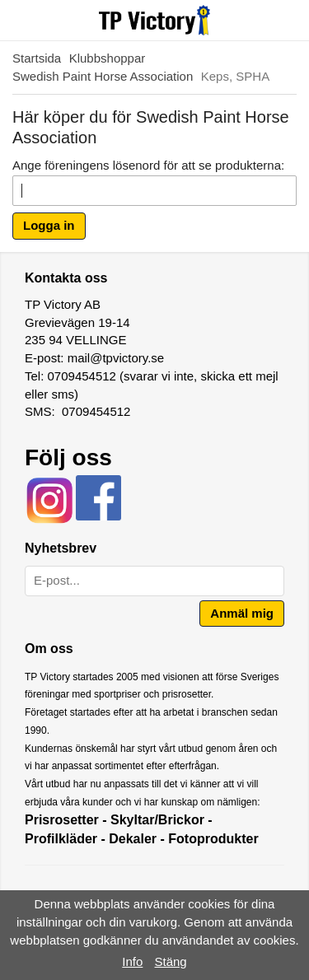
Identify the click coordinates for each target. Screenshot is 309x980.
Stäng (171, 961)
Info (132, 961)
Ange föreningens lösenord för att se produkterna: (148, 165)
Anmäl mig (242, 613)
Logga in (49, 225)
